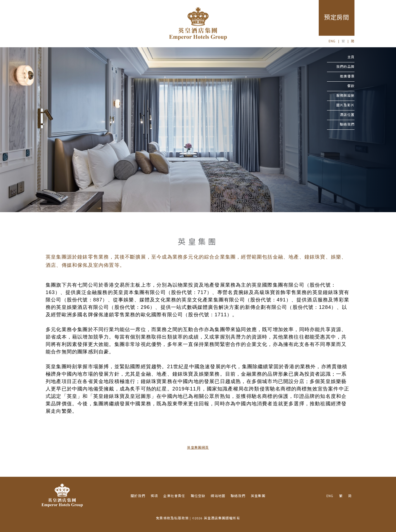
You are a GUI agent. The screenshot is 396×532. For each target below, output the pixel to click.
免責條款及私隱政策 (172, 519)
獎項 (154, 496)
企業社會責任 (174, 496)
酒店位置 (347, 115)
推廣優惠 (347, 77)
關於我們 (138, 496)
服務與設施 (345, 96)
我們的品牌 (345, 67)
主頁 (351, 57)
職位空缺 (198, 496)
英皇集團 (258, 496)
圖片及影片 (345, 106)
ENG (332, 41)
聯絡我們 (347, 125)
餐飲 (351, 86)
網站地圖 (218, 496)
